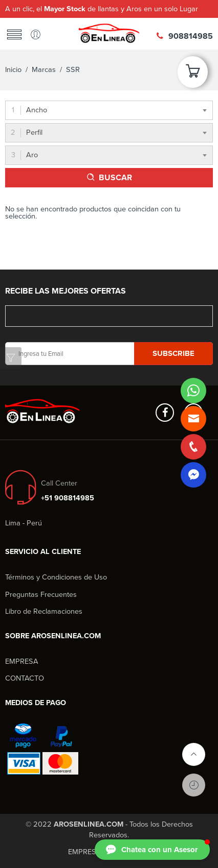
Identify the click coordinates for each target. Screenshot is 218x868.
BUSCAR (115, 178)
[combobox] (109, 110)
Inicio (13, 70)
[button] (152, 850)
